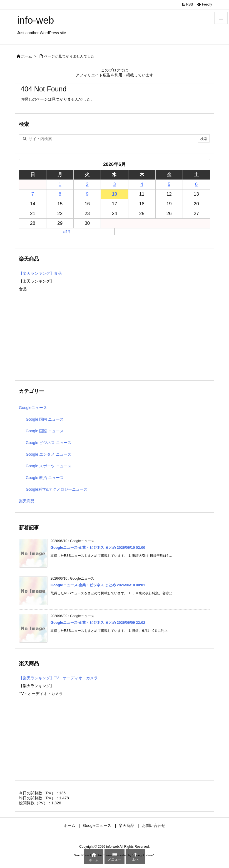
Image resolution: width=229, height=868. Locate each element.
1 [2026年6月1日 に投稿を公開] (60, 184)
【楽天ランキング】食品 (40, 273)
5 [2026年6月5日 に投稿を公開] (169, 184)
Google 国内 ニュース (45, 419)
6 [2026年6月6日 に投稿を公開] (196, 184)
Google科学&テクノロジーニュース (56, 489)
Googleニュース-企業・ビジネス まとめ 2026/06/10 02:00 (98, 548)
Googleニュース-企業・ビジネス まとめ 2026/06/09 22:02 (98, 623)
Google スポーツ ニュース (48, 466)
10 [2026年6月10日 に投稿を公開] (115, 194)
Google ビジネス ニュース (48, 443)
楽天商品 (27, 501)
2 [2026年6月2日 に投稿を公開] (87, 184)
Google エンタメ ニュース (48, 454)
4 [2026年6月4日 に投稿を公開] (142, 184)
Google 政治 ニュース (45, 478)
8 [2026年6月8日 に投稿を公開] (60, 194)
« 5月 (67, 232)
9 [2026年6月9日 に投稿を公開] (87, 194)
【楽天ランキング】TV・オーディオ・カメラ (58, 678)
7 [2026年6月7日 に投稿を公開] (33, 194)
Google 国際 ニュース (45, 431)
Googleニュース (33, 408)
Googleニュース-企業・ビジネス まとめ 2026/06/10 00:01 (98, 585)
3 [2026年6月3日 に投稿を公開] (114, 184)
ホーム (27, 56)
